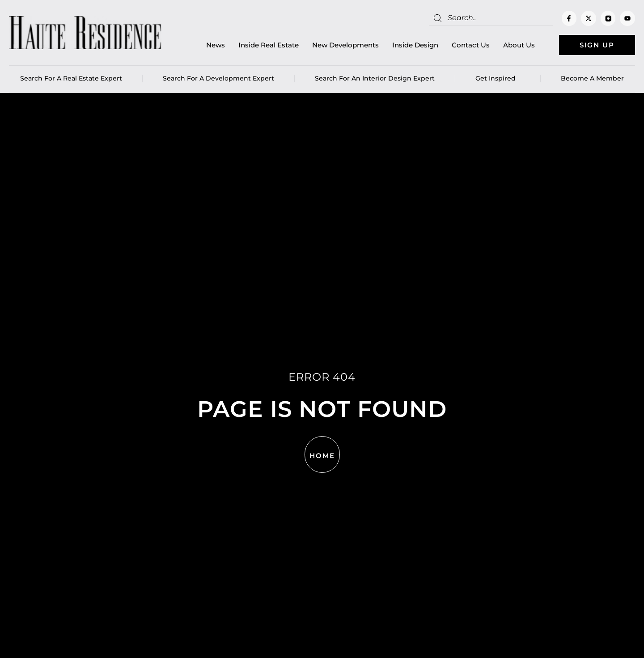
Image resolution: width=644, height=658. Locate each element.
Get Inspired (498, 78)
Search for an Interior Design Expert (375, 78)
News (216, 45)
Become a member (592, 78)
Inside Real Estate (269, 45)
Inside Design (415, 45)
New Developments (345, 45)
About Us (519, 45)
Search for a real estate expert (71, 78)
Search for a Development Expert (218, 78)
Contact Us (471, 45)
